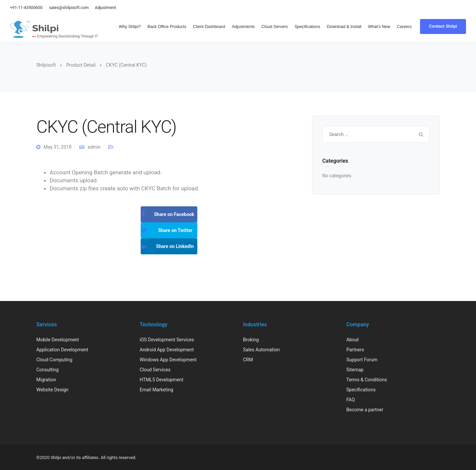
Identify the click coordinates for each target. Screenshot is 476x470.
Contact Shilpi (443, 26)
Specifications (307, 27)
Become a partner (365, 410)
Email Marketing (156, 390)
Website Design (52, 390)
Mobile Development (58, 340)
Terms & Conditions (367, 380)
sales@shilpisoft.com (69, 7)
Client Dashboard (209, 27)
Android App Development (167, 350)
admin (94, 147)
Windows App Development (168, 360)
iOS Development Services (167, 340)
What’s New (379, 27)
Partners (355, 350)
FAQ (350, 400)
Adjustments (243, 27)
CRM (248, 360)
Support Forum (362, 360)
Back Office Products (167, 27)
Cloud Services (155, 370)
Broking (251, 340)
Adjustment (105, 7)
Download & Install (344, 27)
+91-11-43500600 (26, 7)
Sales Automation (261, 350)
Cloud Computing (54, 360)
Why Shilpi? (130, 27)
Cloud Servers (274, 27)
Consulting (47, 370)
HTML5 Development (161, 380)
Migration (46, 380)
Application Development (62, 350)
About (352, 340)
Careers (404, 27)
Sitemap (355, 370)
